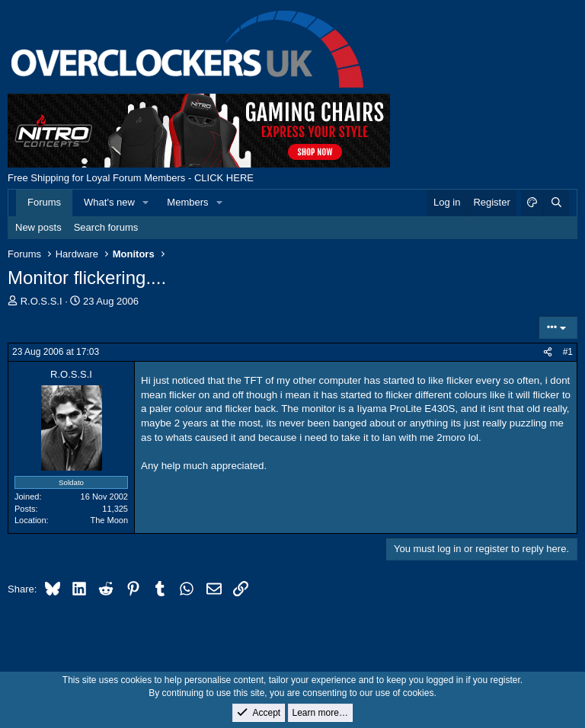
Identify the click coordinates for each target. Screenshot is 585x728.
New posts (38, 227)
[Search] (556, 203)
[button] (146, 203)
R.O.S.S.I (42, 301)
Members (187, 202)
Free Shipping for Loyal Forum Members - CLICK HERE (131, 178)
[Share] (548, 352)
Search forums (106, 227)
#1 (568, 352)
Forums (44, 202)
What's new (109, 202)
